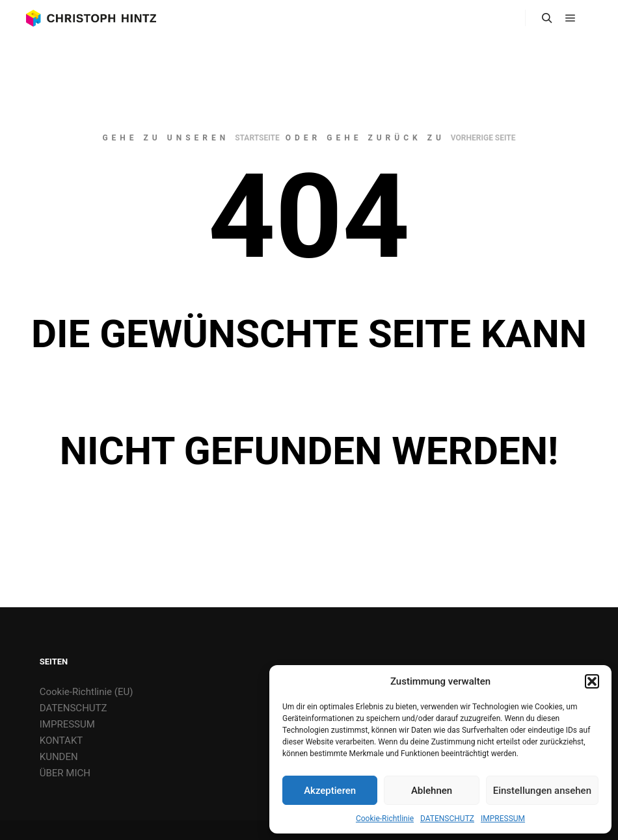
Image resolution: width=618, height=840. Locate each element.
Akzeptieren (330, 791)
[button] (592, 681)
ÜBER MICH (65, 773)
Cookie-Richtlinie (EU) (87, 692)
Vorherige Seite (483, 138)
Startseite (257, 138)
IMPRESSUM (503, 819)
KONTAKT (61, 741)
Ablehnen (432, 791)
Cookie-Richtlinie (385, 819)
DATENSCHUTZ (447, 819)
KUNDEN (59, 757)
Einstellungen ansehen (542, 791)
